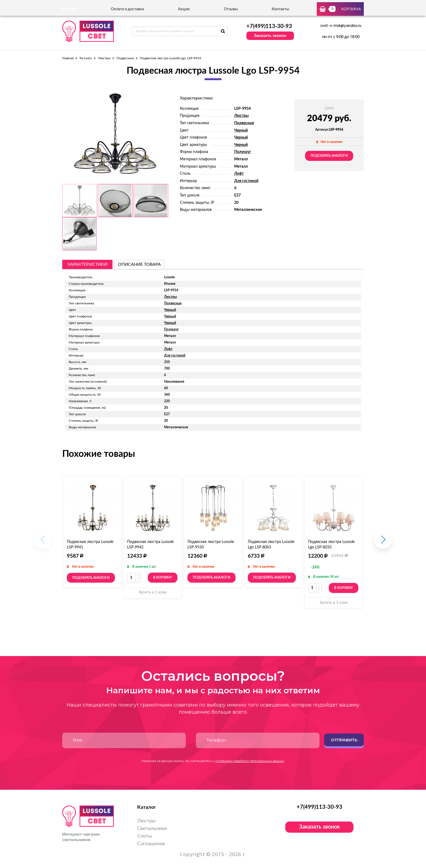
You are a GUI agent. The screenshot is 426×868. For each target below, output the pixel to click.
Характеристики (87, 264)
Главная (68, 58)
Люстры (104, 58)
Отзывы (231, 9)
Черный (241, 130)
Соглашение (151, 844)
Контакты (280, 9)
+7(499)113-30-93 (269, 26)
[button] (383, 543)
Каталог (86, 58)
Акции (184, 9)
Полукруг (243, 152)
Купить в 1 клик (153, 592)
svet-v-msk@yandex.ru (341, 26)
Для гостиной (246, 181)
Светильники (152, 829)
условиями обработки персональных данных (250, 761)
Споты (145, 836)
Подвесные (125, 58)
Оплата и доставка (127, 9)
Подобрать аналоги (329, 156)
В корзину (163, 577)
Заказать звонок (270, 36)
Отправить (344, 740)
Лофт (239, 174)
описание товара (139, 264)
